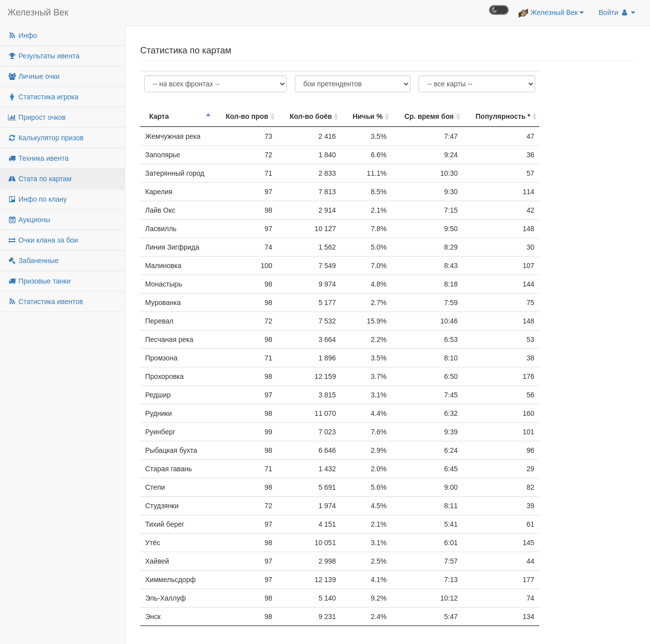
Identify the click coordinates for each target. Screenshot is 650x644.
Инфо (22, 35)
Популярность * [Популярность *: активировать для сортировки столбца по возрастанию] (503, 116)
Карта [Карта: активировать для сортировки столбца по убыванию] (159, 116)
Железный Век (38, 12)
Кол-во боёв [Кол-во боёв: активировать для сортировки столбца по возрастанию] (311, 116)
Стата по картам (39, 179)
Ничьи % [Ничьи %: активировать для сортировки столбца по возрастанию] (368, 116)
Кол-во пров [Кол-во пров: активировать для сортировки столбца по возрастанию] (247, 116)
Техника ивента (38, 158)
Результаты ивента (43, 56)
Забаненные (33, 261)
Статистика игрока (43, 97)
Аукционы (29, 220)
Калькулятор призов (45, 138)
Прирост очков (37, 117)
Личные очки (33, 76)
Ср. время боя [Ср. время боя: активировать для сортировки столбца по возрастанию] (429, 116)
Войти (617, 12)
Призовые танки (39, 281)
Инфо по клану (37, 199)
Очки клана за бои (43, 240)
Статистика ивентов (45, 302)
